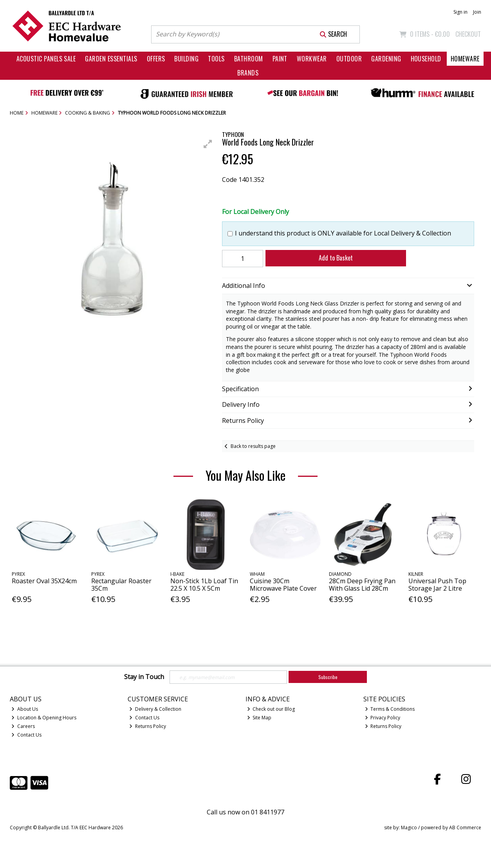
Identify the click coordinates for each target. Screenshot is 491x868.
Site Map (259, 718)
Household (426, 59)
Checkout (468, 34)
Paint (280, 59)
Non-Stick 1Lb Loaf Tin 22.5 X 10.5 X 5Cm (204, 585)
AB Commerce (465, 828)
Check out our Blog (271, 709)
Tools (216, 59)
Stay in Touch (144, 677)
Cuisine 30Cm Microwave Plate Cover (283, 585)
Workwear (312, 59)
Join (477, 12)
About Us (25, 709)
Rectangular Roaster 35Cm (121, 585)
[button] (208, 144)
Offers (156, 59)
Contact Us (26, 735)
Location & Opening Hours (44, 718)
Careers (23, 726)
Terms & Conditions (390, 709)
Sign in (460, 12)
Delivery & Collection (155, 709)
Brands (248, 73)
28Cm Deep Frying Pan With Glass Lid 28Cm (362, 585)
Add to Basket (336, 258)
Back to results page (253, 446)
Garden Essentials (111, 59)
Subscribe (328, 677)
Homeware (465, 59)
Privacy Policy (383, 718)
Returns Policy (148, 726)
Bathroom (249, 59)
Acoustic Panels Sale (46, 59)
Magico (409, 828)
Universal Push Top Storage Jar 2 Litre (437, 585)
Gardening (386, 59)
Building (186, 59)
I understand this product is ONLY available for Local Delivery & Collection (343, 233)
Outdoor (349, 59)
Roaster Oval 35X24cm (44, 581)
